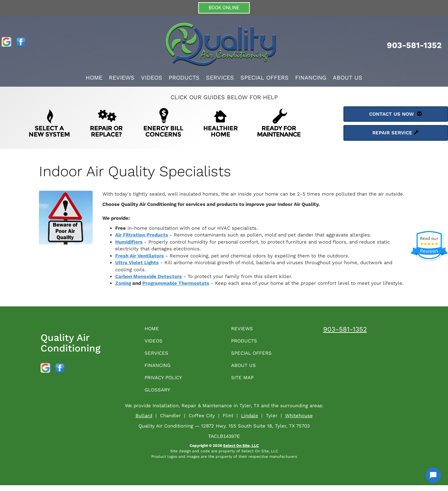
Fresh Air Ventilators (140, 256)
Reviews (122, 77)
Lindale (250, 421)
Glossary (160, 395)
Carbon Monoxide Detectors (149, 276)
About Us (348, 77)
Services (220, 77)
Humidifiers (129, 242)
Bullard (144, 421)
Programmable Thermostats (176, 283)
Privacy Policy (167, 382)
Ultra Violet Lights (137, 263)
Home (94, 77)
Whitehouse (299, 421)
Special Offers (265, 77)
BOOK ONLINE (224, 8)
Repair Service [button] (396, 133)
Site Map (244, 382)
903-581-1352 (345, 329)
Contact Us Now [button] (396, 114)
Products (184, 77)
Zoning (123, 283)
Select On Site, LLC (241, 451)
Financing (311, 77)
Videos (152, 77)
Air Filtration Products (142, 235)
